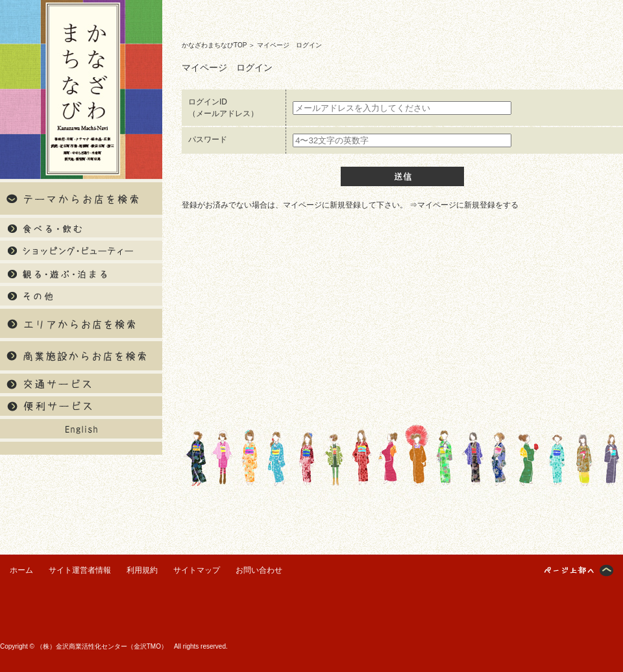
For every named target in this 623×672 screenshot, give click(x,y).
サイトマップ (197, 570)
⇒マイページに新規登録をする (464, 205)
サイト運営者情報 (80, 570)
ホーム (21, 570)
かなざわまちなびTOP (214, 45)
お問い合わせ (259, 570)
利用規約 (142, 570)
